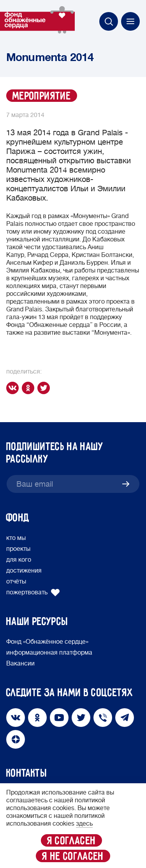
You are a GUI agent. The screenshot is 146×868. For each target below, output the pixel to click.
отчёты (16, 582)
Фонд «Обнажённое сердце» (47, 642)
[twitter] (45, 388)
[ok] (30, 388)
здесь (84, 824)
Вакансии (20, 664)
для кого (19, 560)
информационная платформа (49, 653)
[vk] (14, 388)
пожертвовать (33, 592)
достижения (24, 571)
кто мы (16, 538)
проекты (18, 549)
